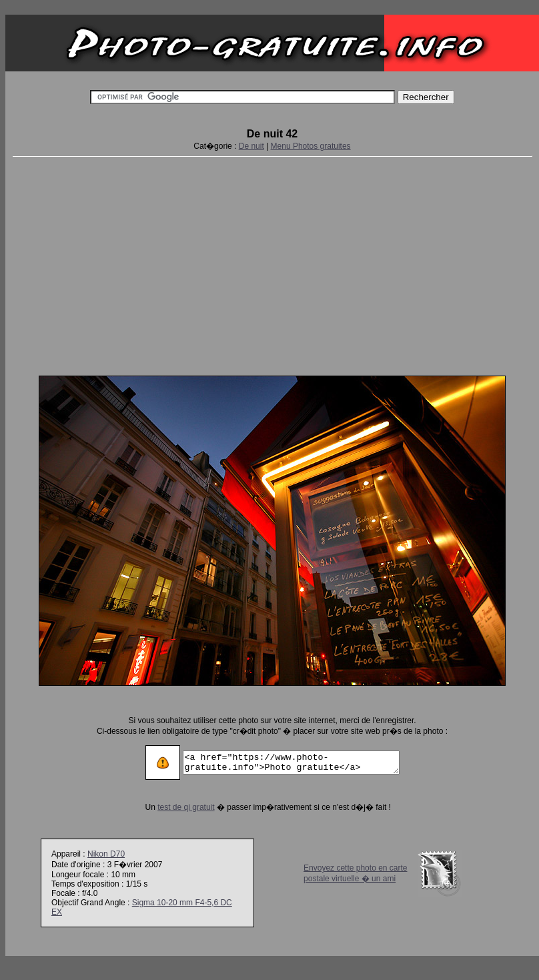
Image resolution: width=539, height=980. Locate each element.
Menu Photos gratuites (311, 146)
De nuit (251, 146)
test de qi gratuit (173, 807)
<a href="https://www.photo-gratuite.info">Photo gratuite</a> (291, 763)
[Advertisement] (272, 264)
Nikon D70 (106, 854)
